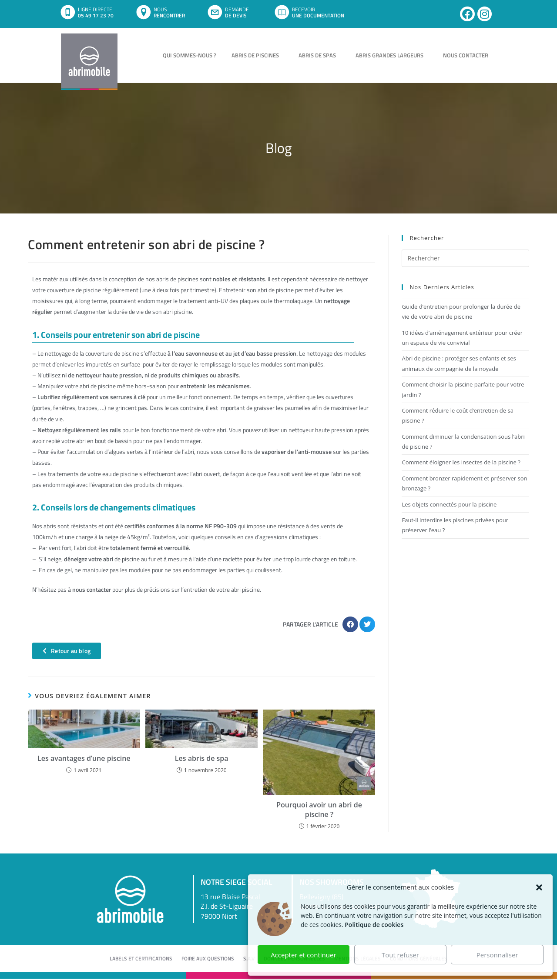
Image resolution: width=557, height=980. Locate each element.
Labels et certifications (141, 959)
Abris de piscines (257, 55)
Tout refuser (400, 955)
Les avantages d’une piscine (84, 758)
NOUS (160, 9)
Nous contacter (466, 55)
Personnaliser (497, 955)
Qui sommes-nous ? (190, 55)
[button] (539, 887)
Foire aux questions (208, 959)
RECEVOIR (304, 9)
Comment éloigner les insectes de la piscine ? (461, 462)
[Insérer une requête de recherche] (465, 258)
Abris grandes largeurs (392, 55)
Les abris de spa (202, 758)
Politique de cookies (374, 925)
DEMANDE (237, 9)
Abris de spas (319, 55)
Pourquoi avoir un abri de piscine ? (319, 810)
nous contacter (92, 589)
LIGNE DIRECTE (95, 9)
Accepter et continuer (303, 955)
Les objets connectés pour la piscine (449, 504)
